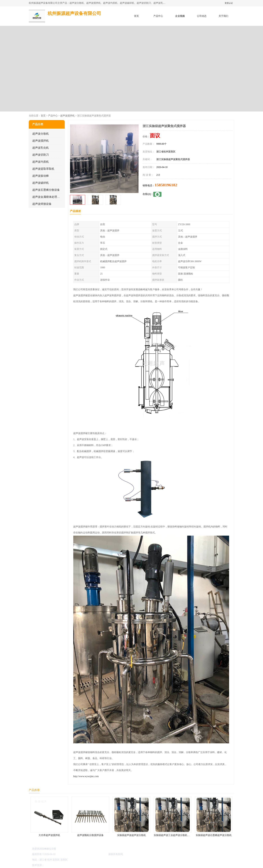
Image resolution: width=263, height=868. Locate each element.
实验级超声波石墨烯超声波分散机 (214, 835)
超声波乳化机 (41, 148)
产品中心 (158, 16)
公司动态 (202, 16)
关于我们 (223, 16)
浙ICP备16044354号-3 (67, 854)
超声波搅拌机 (67, 116)
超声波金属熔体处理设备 (47, 197)
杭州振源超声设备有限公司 (93, 854)
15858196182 (166, 185)
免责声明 (62, 865)
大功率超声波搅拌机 (49, 835)
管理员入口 (74, 865)
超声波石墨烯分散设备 (46, 190)
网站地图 (85, 865)
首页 (136, 16)
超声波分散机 (41, 134)
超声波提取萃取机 (43, 169)
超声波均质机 (41, 162)
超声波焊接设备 (42, 204)
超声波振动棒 (41, 176)
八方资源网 (51, 865)
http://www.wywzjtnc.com (86, 776)
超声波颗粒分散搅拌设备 (90, 835)
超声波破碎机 (41, 183)
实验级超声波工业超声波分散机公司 (173, 835)
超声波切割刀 (41, 155)
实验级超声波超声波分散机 (131, 835)
